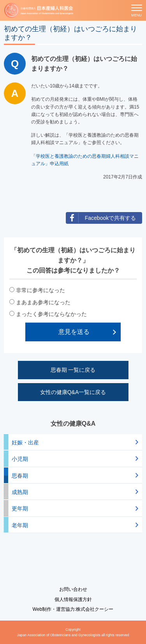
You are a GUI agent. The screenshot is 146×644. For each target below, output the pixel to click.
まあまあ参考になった (43, 302)
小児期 (20, 459)
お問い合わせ (73, 589)
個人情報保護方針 (73, 599)
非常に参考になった (40, 290)
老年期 (20, 525)
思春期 (20, 476)
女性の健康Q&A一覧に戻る (73, 392)
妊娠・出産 (25, 442)
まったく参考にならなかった (51, 314)
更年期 (20, 508)
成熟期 (20, 492)
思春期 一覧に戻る (73, 370)
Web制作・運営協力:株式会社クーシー (73, 609)
